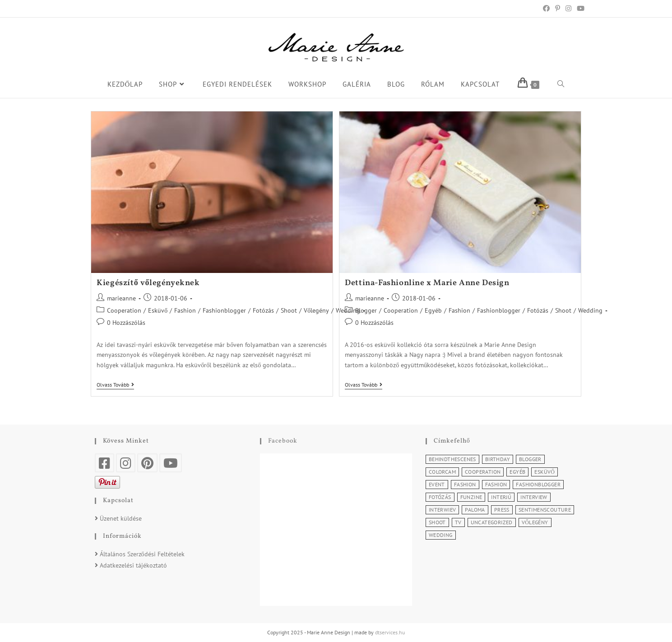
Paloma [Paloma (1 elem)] (475, 510)
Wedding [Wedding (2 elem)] (441, 535)
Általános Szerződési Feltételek (142, 554)
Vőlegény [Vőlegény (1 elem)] (535, 522)
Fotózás (263, 310)
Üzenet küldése (121, 518)
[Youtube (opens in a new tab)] (579, 9)
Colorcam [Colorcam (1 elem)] (442, 472)
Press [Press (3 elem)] (502, 510)
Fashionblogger (224, 310)
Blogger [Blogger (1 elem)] (530, 459)
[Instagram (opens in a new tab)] (568, 9)
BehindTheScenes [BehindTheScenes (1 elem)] (452, 459)
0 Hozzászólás (126, 323)
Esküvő (158, 310)
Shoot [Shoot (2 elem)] (437, 522)
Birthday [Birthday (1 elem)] (498, 459)
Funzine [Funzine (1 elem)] (471, 497)
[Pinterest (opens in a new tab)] (558, 9)
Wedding (590, 310)
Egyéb (433, 310)
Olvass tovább (115, 385)
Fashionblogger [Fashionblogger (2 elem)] (538, 484)
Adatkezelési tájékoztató (133, 565)
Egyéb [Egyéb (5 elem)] (517, 472)
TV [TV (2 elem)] (458, 522)
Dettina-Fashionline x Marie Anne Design (427, 283)
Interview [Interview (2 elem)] (534, 497)
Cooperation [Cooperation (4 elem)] (483, 472)
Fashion (185, 310)
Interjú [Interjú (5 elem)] (501, 497)
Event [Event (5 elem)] (437, 484)
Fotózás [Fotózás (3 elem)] (440, 497)
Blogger (366, 310)
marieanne (121, 298)
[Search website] (561, 84)
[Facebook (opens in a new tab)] (546, 9)
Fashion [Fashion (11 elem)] (465, 484)
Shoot (289, 310)
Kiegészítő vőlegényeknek (148, 283)
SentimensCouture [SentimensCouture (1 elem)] (545, 510)
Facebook (283, 441)
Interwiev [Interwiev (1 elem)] (443, 510)
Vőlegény (316, 310)
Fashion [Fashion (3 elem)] (496, 484)
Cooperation (124, 310)
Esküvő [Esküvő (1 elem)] (545, 472)
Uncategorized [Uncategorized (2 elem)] (492, 522)
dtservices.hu (390, 632)
